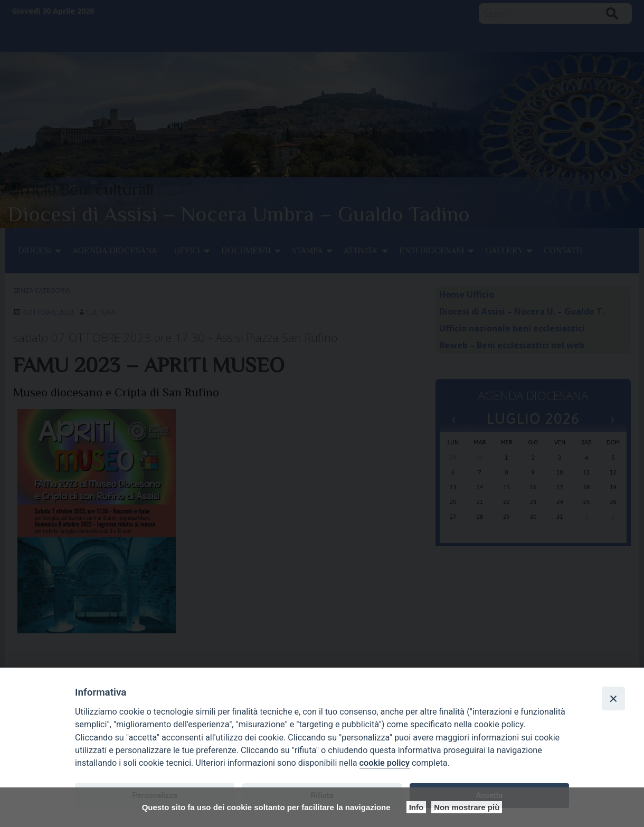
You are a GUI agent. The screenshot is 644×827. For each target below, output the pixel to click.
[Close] (613, 698)
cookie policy (385, 763)
